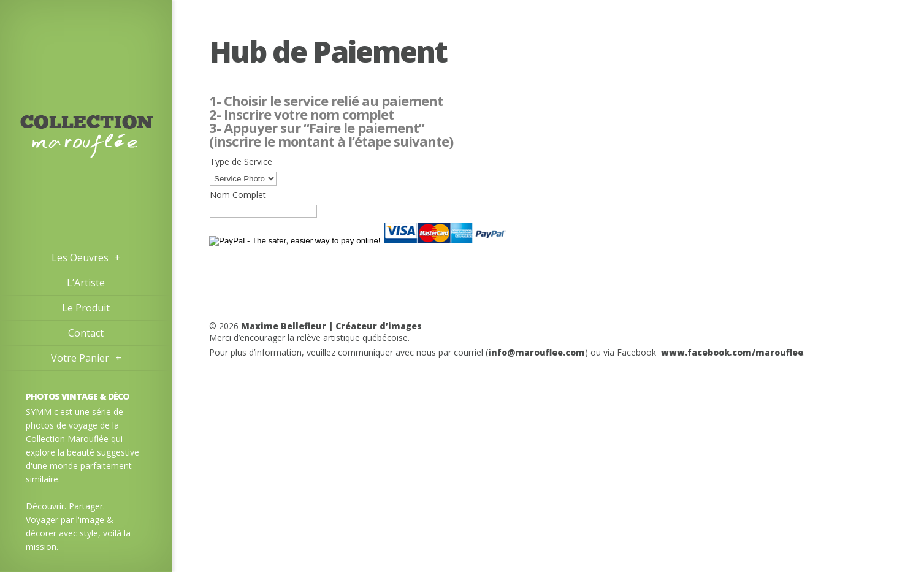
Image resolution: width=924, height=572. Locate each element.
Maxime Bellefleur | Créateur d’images (331, 326)
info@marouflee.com (536, 352)
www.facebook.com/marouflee (732, 352)
